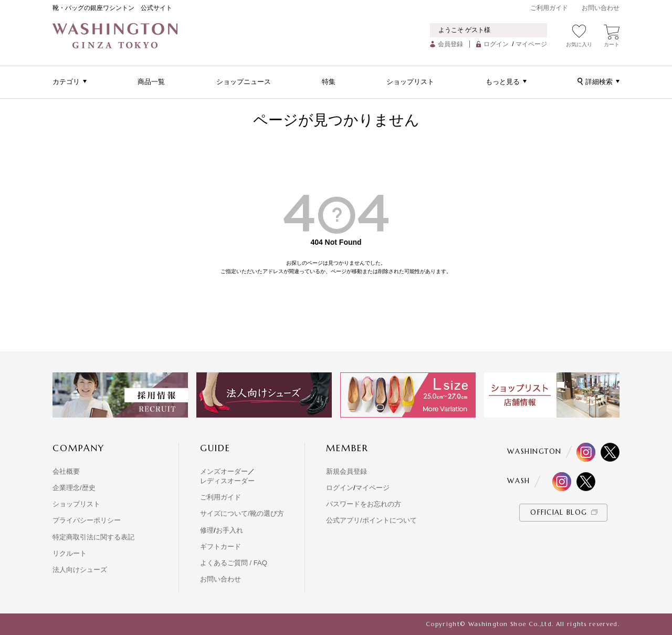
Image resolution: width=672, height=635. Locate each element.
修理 (207, 530)
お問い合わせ (601, 8)
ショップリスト (410, 82)
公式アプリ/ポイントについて (371, 520)
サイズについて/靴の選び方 (242, 513)
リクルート (70, 553)
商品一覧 (151, 82)
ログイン (496, 44)
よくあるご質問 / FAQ (234, 563)
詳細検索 (599, 82)
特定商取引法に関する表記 (93, 537)
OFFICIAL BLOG (559, 512)
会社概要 (66, 471)
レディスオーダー (227, 481)
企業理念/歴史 (74, 488)
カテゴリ (66, 82)
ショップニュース (244, 82)
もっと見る (503, 82)
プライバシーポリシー (87, 520)
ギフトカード (220, 546)
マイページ (531, 44)
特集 (329, 82)
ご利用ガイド (549, 8)
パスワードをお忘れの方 (364, 504)
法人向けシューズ (80, 570)
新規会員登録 (346, 471)
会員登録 (450, 44)
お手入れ (229, 530)
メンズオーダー (224, 471)
